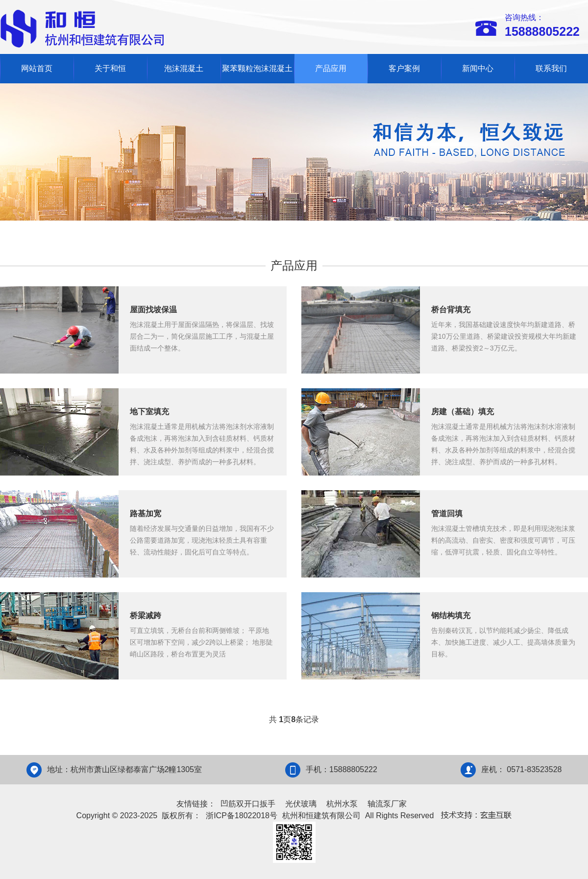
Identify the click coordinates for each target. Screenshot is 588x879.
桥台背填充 (451, 310)
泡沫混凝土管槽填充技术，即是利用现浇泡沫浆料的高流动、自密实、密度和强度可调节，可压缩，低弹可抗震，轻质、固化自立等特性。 (503, 540)
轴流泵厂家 (387, 804)
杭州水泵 (342, 804)
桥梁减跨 (146, 615)
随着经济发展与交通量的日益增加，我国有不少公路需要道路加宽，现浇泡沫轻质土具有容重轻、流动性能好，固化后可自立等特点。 (202, 540)
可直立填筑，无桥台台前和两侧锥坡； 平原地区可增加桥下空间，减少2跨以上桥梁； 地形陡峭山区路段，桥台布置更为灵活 (201, 642)
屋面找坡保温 (153, 310)
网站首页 (37, 68)
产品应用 (331, 68)
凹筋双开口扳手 (248, 804)
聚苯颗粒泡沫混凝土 (257, 68)
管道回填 (447, 514)
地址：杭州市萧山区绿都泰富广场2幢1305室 (125, 769)
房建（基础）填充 (463, 412)
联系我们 (551, 68)
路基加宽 (146, 514)
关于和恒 (110, 68)
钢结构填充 (451, 615)
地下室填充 (149, 412)
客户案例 (404, 68)
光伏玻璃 (301, 804)
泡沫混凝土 (184, 68)
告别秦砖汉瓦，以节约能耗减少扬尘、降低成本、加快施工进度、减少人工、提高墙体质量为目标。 (503, 642)
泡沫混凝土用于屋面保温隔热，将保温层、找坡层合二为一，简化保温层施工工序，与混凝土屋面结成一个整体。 (202, 336)
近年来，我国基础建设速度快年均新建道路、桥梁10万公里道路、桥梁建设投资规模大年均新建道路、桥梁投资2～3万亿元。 (504, 336)
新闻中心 (478, 68)
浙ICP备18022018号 (242, 816)
